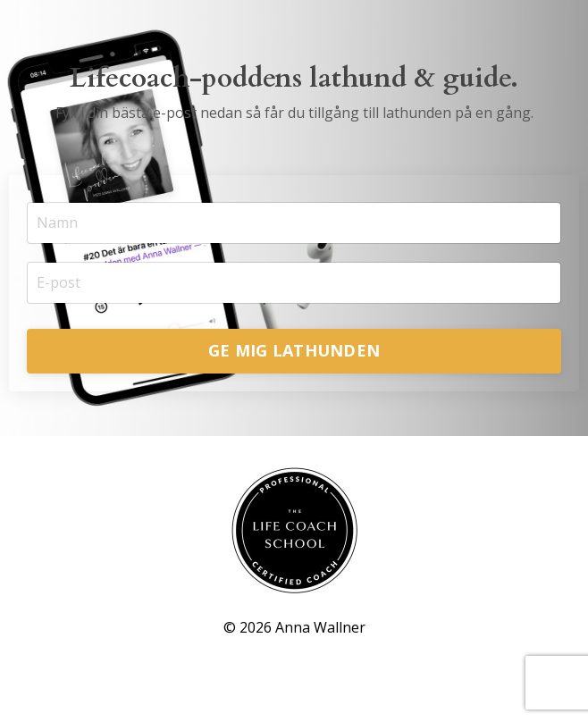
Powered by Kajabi (294, 675)
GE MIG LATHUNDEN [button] (294, 350)
